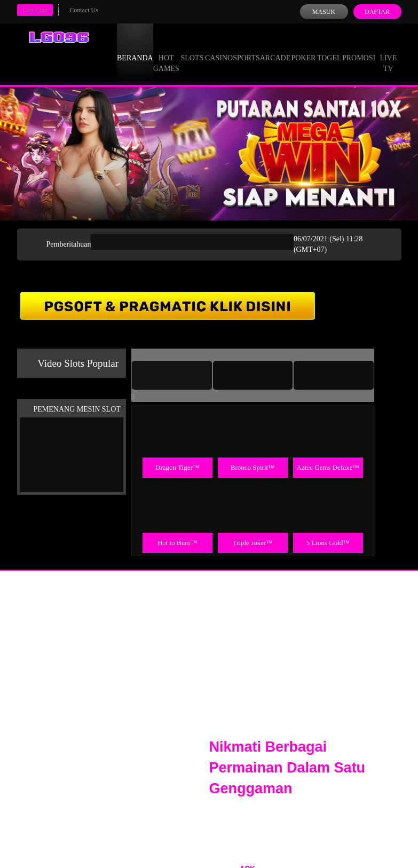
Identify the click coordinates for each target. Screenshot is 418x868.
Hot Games (166, 53)
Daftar (377, 12)
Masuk (324, 12)
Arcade (275, 48)
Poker (303, 48)
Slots (192, 48)
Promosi (359, 48)
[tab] (172, 375)
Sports (246, 48)
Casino (219, 48)
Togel (329, 48)
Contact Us (84, 10)
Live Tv (388, 53)
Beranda (135, 48)
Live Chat (35, 10)
